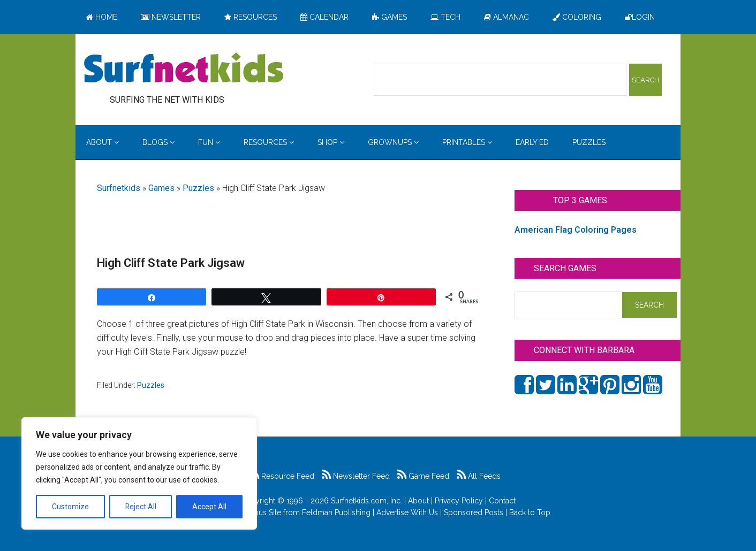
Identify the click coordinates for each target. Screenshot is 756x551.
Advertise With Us (407, 512)
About (418, 501)
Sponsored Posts (474, 512)
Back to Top (530, 512)
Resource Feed (282, 476)
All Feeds (479, 476)
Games (161, 188)
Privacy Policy (459, 501)
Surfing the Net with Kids (184, 69)
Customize (70, 507)
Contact (502, 501)
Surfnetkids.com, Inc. (366, 501)
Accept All (209, 507)
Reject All (141, 507)
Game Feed (423, 476)
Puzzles (198, 188)
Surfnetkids (119, 188)
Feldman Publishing (336, 512)
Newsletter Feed (356, 476)
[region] (139, 473)
